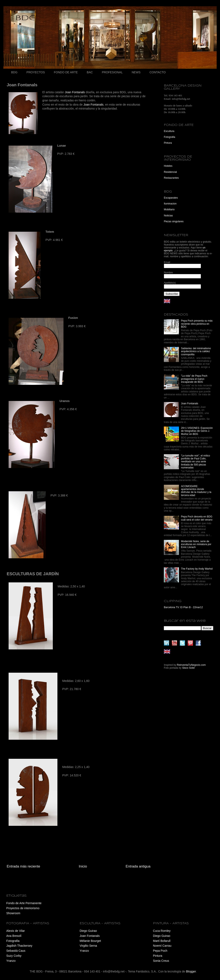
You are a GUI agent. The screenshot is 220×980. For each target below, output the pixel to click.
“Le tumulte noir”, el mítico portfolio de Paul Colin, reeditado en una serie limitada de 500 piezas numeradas (196, 462)
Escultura (169, 131)
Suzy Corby (14, 956)
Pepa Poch (160, 951)
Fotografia (170, 137)
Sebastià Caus (16, 951)
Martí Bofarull (162, 941)
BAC (90, 72)
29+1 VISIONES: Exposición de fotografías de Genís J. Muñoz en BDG (197, 431)
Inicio (83, 866)
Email (167, 262)
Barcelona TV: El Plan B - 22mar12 (183, 607)
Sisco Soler (188, 668)
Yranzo (11, 961)
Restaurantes (171, 178)
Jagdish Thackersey (19, 946)
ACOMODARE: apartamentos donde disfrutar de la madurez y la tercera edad (196, 491)
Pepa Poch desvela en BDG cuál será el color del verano (197, 518)
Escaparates (171, 198)
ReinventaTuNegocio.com (191, 665)
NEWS (136, 72)
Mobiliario (169, 209)
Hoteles (168, 166)
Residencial (170, 172)
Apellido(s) (170, 283)
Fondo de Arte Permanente (24, 903)
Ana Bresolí (14, 936)
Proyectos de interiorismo (23, 908)
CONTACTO (157, 72)
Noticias (168, 216)
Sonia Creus (161, 961)
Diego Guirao (88, 931)
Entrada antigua (138, 866)
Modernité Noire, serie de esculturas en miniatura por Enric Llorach (196, 544)
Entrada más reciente (23, 866)
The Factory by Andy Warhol (197, 569)
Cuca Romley (162, 931)
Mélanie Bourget (90, 941)
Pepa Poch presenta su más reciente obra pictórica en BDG (197, 324)
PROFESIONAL (112, 72)
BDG (14, 72)
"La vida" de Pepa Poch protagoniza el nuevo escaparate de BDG (194, 379)
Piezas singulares (174, 221)
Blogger (191, 971)
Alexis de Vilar (16, 931)
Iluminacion (170, 204)
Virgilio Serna (88, 946)
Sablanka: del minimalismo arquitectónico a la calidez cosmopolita (196, 351)
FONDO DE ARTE (66, 72)
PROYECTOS (36, 72)
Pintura (168, 143)
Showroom (13, 913)
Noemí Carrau (162, 946)
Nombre (168, 273)
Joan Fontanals (75, 92)
